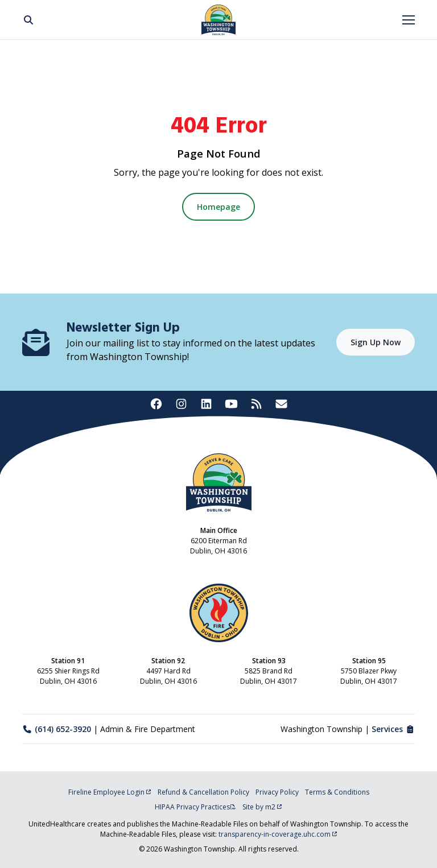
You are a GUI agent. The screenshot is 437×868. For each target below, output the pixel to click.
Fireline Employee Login (110, 792)
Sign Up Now (376, 342)
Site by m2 (262, 807)
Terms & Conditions (337, 792)
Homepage (218, 207)
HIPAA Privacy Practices (195, 807)
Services (393, 729)
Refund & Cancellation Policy (203, 792)
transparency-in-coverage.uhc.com (278, 834)
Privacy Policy (277, 792)
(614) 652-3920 (57, 729)
